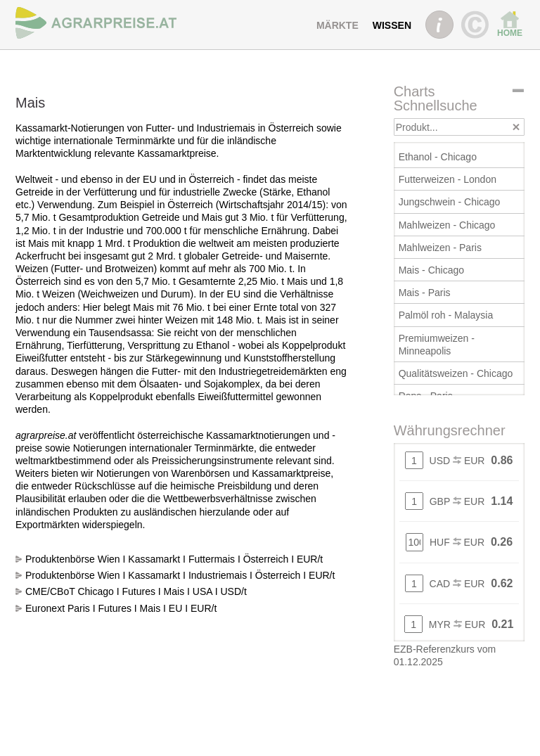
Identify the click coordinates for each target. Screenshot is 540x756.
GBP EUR (457, 501)
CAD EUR (457, 584)
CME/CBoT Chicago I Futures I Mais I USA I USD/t (136, 591)
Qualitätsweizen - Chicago (456, 373)
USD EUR (457, 461)
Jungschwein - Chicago (450, 202)
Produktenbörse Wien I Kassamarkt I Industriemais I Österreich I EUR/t (180, 575)
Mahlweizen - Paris (440, 248)
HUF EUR (457, 542)
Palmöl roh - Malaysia (446, 315)
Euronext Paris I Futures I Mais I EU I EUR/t (121, 608)
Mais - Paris (425, 293)
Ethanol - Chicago (438, 157)
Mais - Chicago (431, 270)
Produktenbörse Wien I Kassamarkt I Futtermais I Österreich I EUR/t (174, 559)
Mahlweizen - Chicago (447, 225)
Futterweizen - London (448, 179)
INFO (439, 25)
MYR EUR (457, 624)
